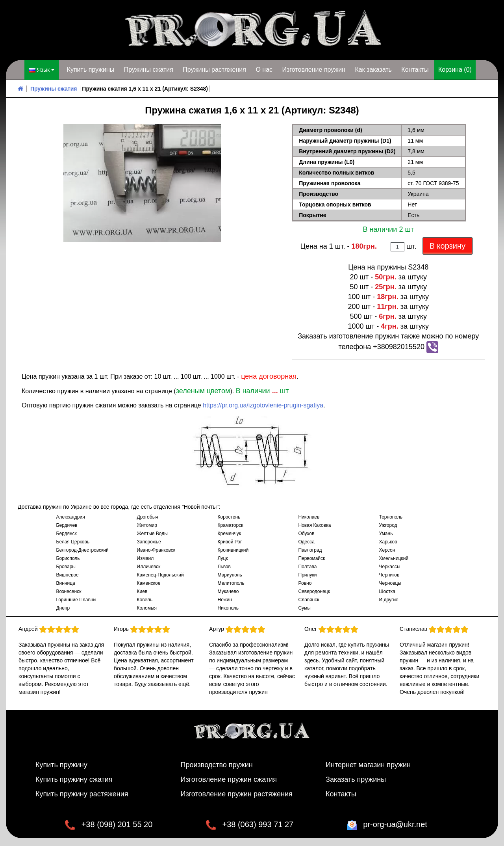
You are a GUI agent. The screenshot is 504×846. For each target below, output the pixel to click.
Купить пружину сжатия (74, 779)
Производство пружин (217, 765)
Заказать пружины (356, 779)
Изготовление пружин (313, 70)
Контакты (415, 70)
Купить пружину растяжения (82, 794)
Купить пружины (91, 70)
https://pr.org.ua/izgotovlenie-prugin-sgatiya (263, 405)
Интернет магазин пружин (368, 765)
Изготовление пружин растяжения (237, 794)
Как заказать (373, 70)
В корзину (447, 246)
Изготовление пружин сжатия (229, 779)
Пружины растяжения (214, 70)
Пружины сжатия (149, 70)
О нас (264, 70)
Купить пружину (61, 765)
